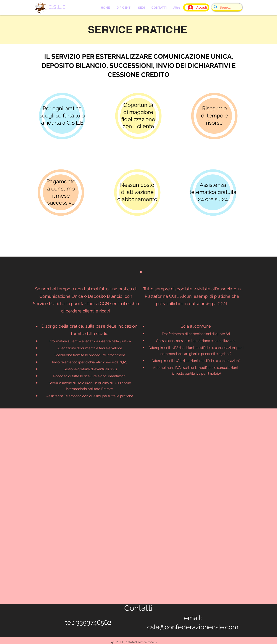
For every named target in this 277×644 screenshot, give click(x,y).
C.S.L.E (57, 7)
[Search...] (226, 8)
